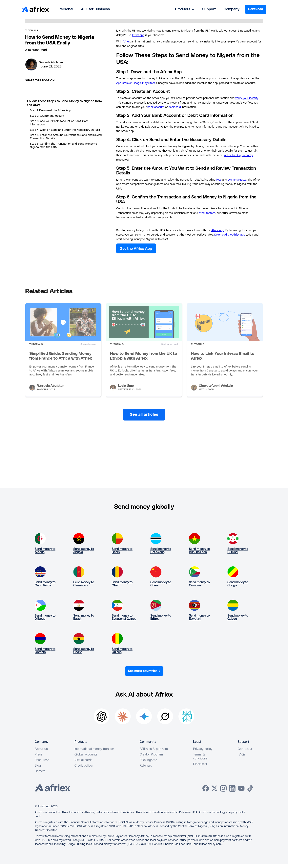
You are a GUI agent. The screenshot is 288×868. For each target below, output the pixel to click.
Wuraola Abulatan (51, 63)
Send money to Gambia (45, 651)
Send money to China (161, 584)
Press (39, 754)
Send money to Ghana (84, 651)
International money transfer (94, 749)
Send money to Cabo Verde (45, 584)
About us (41, 749)
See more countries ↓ (144, 671)
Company (232, 9)
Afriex (126, 42)
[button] (185, 9)
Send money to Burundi (238, 550)
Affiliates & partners (154, 749)
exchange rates (237, 180)
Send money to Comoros (199, 584)
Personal (66, 9)
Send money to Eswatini (199, 617)
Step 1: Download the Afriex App (50, 111)
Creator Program (151, 754)
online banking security (238, 155)
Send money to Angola (84, 550)
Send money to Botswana (161, 550)
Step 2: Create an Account (47, 116)
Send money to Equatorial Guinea (124, 617)
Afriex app (138, 35)
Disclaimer (200, 764)
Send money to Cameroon (84, 584)
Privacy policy (203, 749)
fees (219, 180)
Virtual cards (83, 760)
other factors (207, 213)
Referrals (146, 766)
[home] (35, 9)
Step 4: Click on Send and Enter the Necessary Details (65, 130)
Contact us (246, 749)
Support (209, 9)
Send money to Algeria (45, 550)
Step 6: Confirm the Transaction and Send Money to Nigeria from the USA (63, 146)
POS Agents (148, 760)
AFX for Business (95, 9)
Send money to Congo (238, 584)
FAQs (242, 754)
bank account (156, 107)
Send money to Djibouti (45, 617)
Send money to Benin (122, 550)
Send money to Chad (122, 584)
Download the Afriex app (230, 235)
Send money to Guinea (122, 651)
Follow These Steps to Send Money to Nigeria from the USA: (64, 103)
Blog (38, 766)
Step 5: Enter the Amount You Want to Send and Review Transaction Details (66, 137)
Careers (40, 771)
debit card (175, 107)
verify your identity (247, 98)
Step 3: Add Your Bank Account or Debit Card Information (59, 123)
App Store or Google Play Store (136, 83)
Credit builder (84, 766)
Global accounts (86, 754)
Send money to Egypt (84, 617)
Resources (42, 760)
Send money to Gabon (238, 617)
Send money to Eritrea (161, 617)
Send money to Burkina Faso (199, 550)
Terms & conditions (200, 756)
